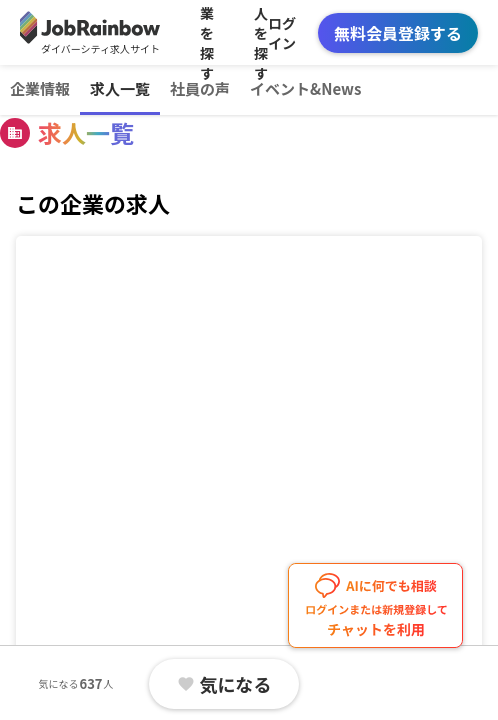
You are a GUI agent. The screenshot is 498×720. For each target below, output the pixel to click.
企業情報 (40, 88)
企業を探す (207, 32)
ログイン (282, 33)
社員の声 (200, 88)
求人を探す (261, 32)
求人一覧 (120, 88)
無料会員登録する (398, 33)
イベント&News (305, 88)
